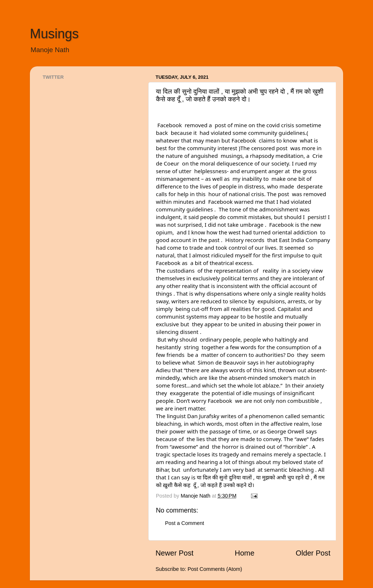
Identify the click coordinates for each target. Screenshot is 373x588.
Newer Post (174, 553)
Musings (54, 34)
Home (245, 553)
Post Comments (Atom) (215, 569)
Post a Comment (184, 523)
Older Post (313, 553)
